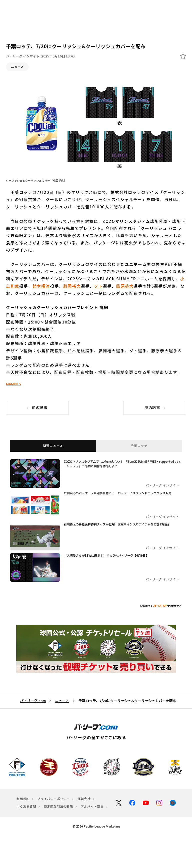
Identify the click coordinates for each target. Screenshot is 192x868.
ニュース (17, 67)
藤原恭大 (125, 286)
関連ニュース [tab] (53, 446)
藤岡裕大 (72, 286)
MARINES (14, 384)
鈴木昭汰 (41, 286)
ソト (98, 286)
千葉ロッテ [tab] (139, 446)
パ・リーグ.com (33, 700)
